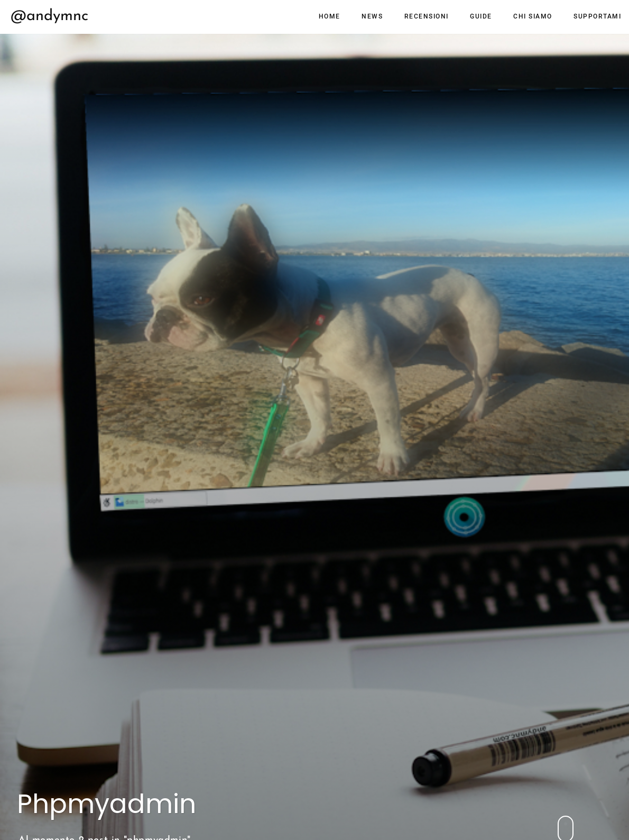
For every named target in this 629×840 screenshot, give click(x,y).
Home (330, 16)
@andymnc (49, 16)
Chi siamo (533, 16)
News (372, 16)
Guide (481, 16)
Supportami (597, 16)
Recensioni (427, 16)
